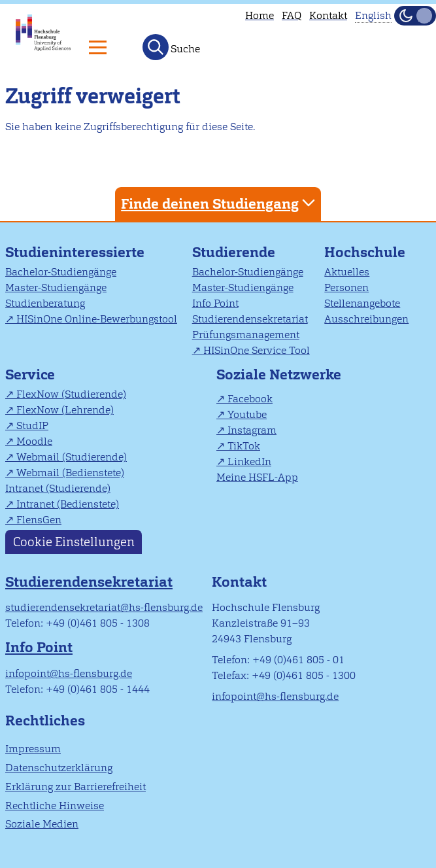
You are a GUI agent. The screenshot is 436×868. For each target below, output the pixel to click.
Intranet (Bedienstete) (68, 504)
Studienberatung (45, 303)
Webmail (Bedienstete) (70, 473)
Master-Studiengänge (56, 287)
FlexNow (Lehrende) (65, 410)
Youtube (247, 414)
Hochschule (365, 252)
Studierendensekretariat (250, 319)
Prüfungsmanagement (246, 335)
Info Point (215, 303)
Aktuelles (347, 272)
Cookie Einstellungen (74, 542)
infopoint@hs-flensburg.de (69, 673)
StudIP (32, 425)
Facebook (250, 399)
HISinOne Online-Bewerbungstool (97, 319)
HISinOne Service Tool (257, 350)
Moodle (34, 441)
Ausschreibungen (366, 319)
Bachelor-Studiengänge (61, 272)
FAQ (292, 15)
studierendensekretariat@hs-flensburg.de (104, 607)
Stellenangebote (362, 303)
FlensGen (39, 520)
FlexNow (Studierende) (71, 394)
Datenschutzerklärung (59, 768)
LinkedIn (249, 461)
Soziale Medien (42, 824)
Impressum (33, 749)
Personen (346, 287)
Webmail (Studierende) (72, 457)
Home (260, 15)
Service (30, 374)
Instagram (252, 430)
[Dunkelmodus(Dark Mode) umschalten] (415, 16)
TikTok (244, 446)
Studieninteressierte (75, 252)
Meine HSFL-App (257, 477)
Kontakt (328, 15)
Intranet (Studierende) (58, 488)
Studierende (234, 252)
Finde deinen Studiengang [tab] (220, 203)
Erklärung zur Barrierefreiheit (75, 787)
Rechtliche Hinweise (55, 806)
